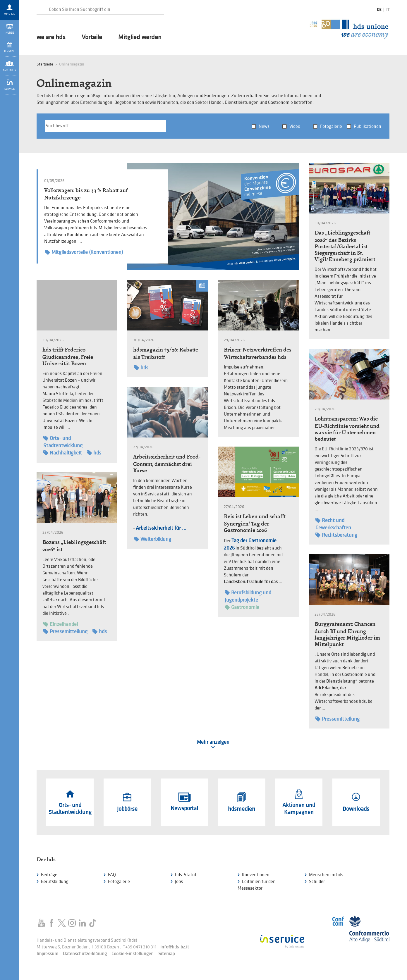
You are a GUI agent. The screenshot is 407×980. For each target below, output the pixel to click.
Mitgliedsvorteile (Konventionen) (84, 252)
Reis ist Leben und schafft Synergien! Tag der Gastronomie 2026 (255, 523)
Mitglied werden (140, 37)
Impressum (47, 954)
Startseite (45, 64)
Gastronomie (242, 607)
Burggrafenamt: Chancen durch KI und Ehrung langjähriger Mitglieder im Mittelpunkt (347, 634)
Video (295, 126)
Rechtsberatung (336, 535)
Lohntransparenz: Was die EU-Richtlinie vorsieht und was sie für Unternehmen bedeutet (347, 429)
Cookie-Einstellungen (133, 954)
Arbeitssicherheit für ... (161, 528)
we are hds (51, 37)
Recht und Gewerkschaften (333, 524)
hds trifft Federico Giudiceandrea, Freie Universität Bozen (68, 356)
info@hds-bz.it (175, 947)
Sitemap (166, 954)
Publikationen (367, 126)
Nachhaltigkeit (63, 453)
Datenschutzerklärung (85, 954)
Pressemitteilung (65, 632)
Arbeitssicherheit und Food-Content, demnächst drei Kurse (167, 464)
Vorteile (92, 37)
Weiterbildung (153, 539)
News (264, 126)
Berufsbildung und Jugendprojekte (248, 596)
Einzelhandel (61, 624)
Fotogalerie (331, 126)
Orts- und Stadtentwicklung (63, 442)
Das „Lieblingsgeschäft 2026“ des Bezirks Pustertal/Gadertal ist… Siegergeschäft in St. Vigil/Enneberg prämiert (345, 246)
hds (94, 453)
